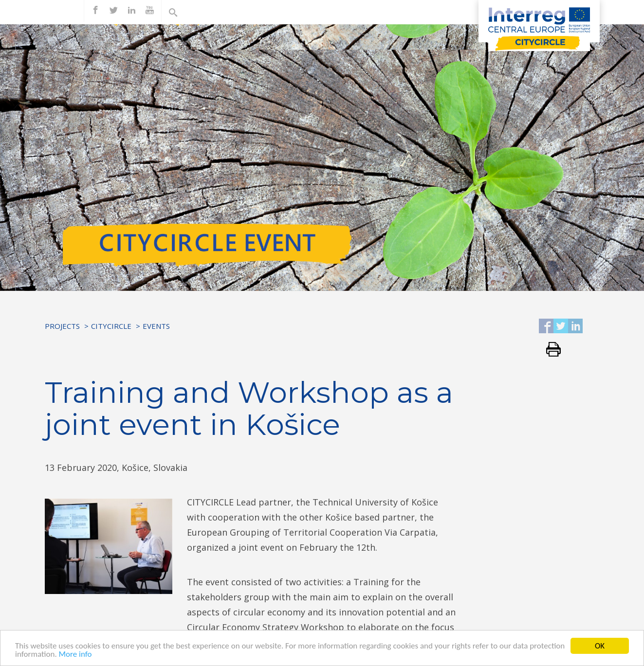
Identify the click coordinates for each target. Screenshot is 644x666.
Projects (62, 326)
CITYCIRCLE (111, 326)
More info (75, 656)
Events (156, 326)
